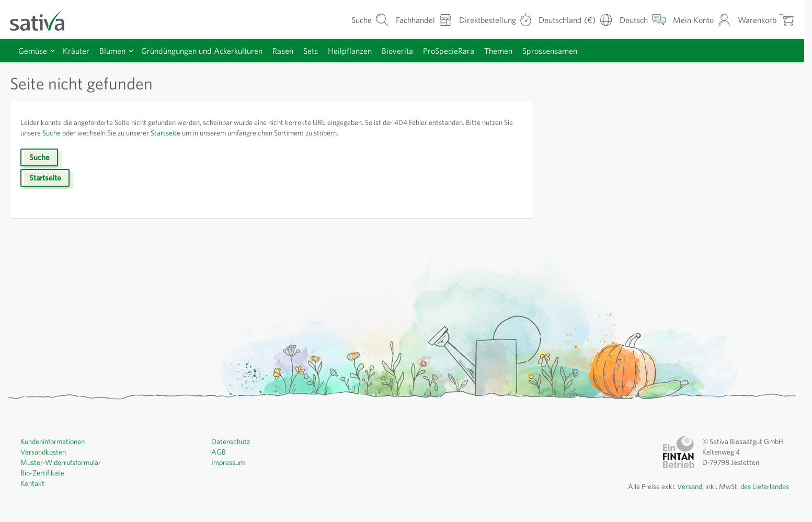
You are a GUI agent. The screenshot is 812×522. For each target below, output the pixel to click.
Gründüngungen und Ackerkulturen (202, 51)
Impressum (228, 462)
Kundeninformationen (53, 441)
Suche (52, 133)
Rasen (283, 51)
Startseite (165, 133)
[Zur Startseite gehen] (44, 20)
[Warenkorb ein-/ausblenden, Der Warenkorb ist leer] (766, 20)
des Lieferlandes (765, 486)
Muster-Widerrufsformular (61, 462)
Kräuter (76, 51)
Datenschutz (231, 441)
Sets (311, 51)
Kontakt (32, 483)
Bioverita (397, 51)
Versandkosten (43, 452)
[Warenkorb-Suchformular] (370, 20)
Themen (498, 51)
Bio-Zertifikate (42, 473)
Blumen (112, 51)
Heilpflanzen (350, 51)
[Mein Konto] (702, 20)
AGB (219, 452)
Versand (690, 486)
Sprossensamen (550, 51)
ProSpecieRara (449, 51)
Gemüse (33, 51)
